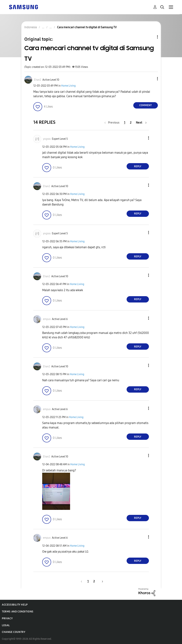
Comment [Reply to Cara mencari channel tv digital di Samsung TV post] (145, 105)
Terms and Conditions (18, 612)
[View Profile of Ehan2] (38, 80)
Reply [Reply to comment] (138, 166)
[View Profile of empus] (47, 319)
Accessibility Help (15, 605)
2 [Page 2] (131, 123)
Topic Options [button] (151, 37)
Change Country (14, 632)
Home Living (68, 86)
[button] (151, 79)
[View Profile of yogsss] (47, 139)
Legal (6, 625)
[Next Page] (141, 123)
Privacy (7, 618)
